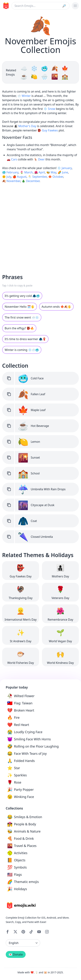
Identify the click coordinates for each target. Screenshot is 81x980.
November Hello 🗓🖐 (20, 307)
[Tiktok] (31, 932)
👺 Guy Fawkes (48, 130)
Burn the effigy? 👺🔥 (19, 328)
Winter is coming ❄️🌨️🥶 (22, 350)
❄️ (35, 68)
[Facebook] (8, 932)
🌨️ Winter (24, 96)
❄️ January (65, 168)
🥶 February (10, 172)
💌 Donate (16, 954)
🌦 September (37, 177)
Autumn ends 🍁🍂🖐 (56, 307)
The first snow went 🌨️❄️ (22, 317)
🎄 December (31, 181)
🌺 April (40, 172)
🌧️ (45, 76)
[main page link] (5, 6)
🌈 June (63, 172)
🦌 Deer (39, 159)
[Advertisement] (39, 226)
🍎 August (19, 177)
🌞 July (7, 177)
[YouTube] (39, 932)
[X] (15, 932)
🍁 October (56, 177)
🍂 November (11, 181)
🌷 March (26, 172)
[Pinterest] (23, 932)
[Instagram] (47, 932)
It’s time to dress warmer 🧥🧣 (25, 339)
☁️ (25, 68)
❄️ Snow (49, 109)
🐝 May (51, 172)
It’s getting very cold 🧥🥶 (22, 296)
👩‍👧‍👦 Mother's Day (25, 126)
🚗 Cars (12, 159)
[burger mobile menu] (75, 6)
